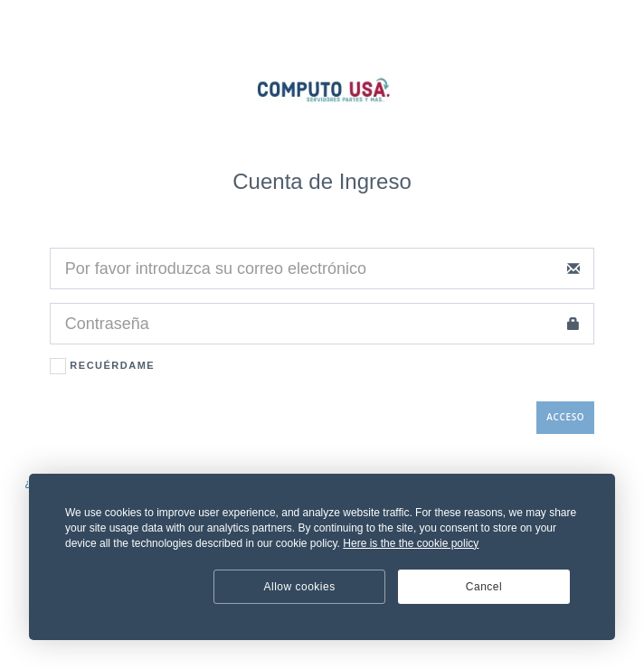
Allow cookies (300, 587)
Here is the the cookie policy (411, 543)
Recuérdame (102, 366)
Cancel (484, 587)
